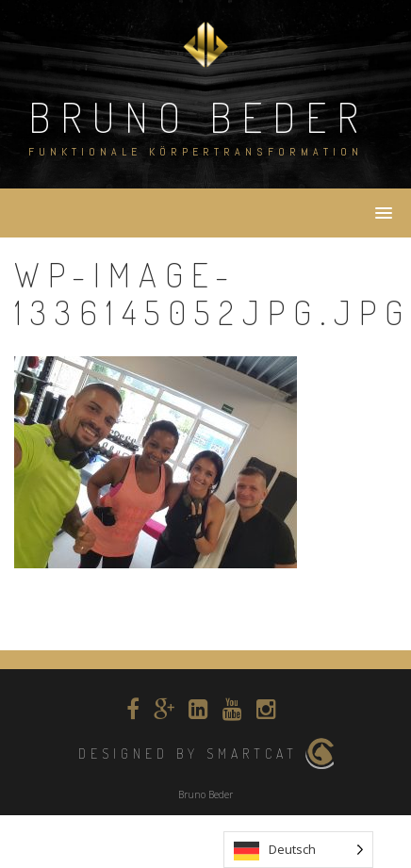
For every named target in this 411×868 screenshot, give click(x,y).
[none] (298, 850)
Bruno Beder (198, 116)
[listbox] (298, 850)
